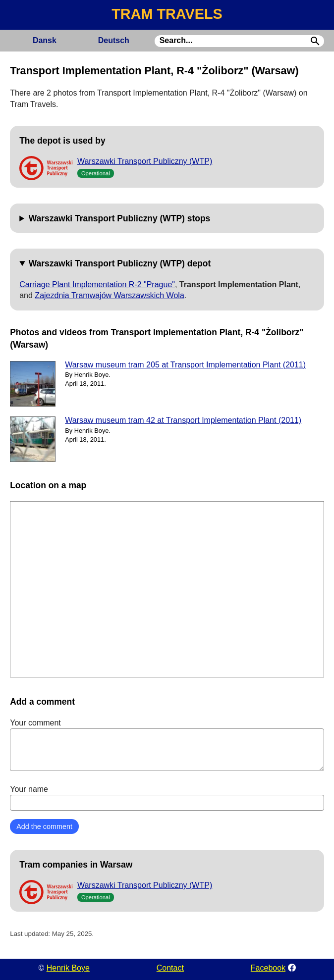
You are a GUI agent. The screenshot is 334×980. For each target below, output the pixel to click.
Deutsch (114, 40)
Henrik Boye (68, 968)
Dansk (45, 40)
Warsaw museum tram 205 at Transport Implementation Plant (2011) (185, 365)
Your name (167, 798)
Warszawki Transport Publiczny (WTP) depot (120, 263)
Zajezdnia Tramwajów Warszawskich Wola (109, 295)
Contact (170, 968)
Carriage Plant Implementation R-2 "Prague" (97, 284)
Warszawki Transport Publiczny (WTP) (145, 161)
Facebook (268, 968)
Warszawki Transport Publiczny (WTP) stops (120, 218)
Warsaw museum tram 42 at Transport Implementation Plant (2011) (183, 420)
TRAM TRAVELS (167, 14)
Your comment (167, 745)
